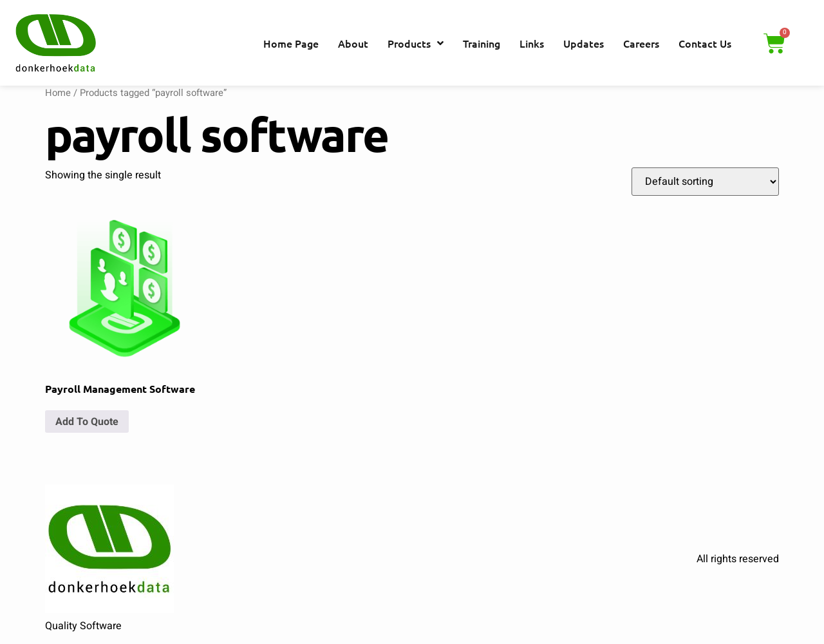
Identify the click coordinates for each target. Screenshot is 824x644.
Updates (584, 43)
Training (482, 43)
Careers (641, 43)
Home (58, 93)
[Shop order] (705, 182)
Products (416, 43)
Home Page (291, 43)
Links (532, 43)
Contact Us (705, 43)
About (353, 43)
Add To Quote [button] (87, 422)
